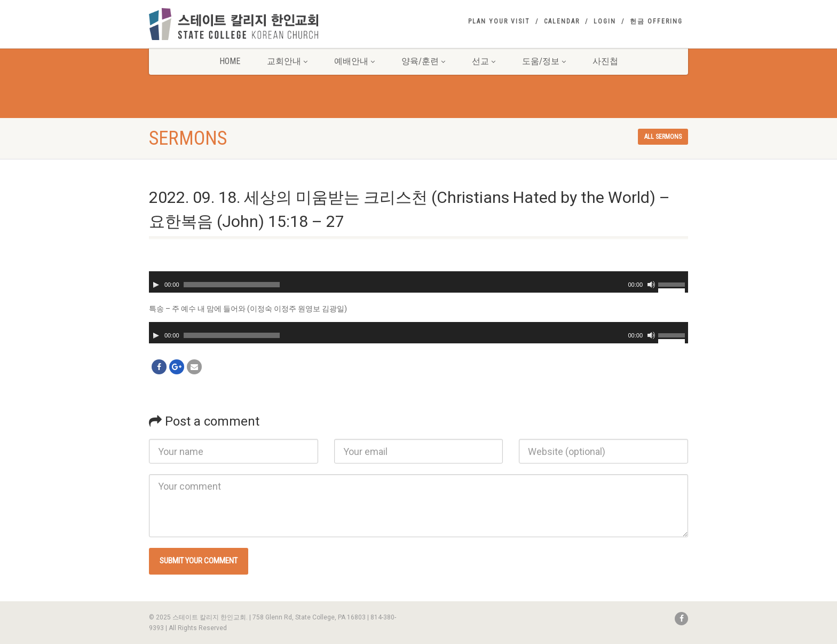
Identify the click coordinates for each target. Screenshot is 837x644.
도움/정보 (544, 61)
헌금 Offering (656, 21)
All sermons (663, 137)
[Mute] (651, 285)
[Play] (156, 285)
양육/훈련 (423, 61)
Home (230, 61)
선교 (484, 61)
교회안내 (287, 61)
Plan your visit (499, 21)
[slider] (232, 285)
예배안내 (354, 61)
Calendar (562, 21)
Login (605, 21)
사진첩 (605, 61)
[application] (418, 282)
